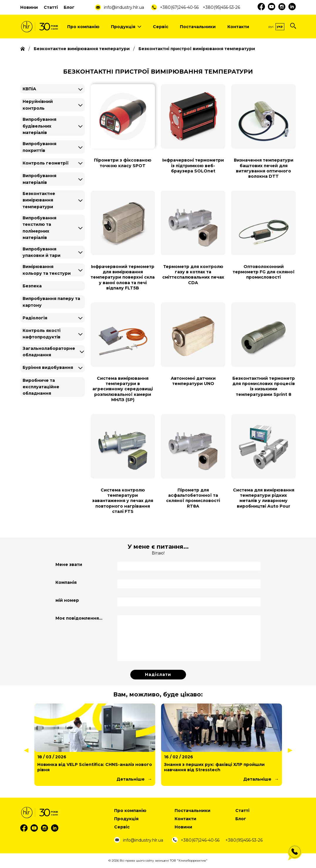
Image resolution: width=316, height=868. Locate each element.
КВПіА (29, 89)
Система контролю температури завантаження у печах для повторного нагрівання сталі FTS (123, 501)
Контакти (238, 27)
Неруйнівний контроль (38, 105)
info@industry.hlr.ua (124, 7)
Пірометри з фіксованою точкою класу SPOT (123, 163)
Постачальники (198, 27)
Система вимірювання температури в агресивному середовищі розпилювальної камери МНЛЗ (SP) (123, 389)
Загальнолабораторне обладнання (49, 352)
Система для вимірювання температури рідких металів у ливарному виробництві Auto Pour (264, 498)
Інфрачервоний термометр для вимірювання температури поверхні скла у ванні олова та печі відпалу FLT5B (123, 277)
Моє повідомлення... (79, 618)
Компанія (66, 582)
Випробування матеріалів (39, 179)
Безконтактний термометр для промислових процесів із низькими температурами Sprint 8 (264, 386)
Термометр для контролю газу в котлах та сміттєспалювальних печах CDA (193, 275)
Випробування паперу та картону (51, 302)
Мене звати (69, 564)
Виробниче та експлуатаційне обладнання (41, 387)
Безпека (32, 286)
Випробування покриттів (39, 147)
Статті (51, 7)
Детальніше (131, 779)
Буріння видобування (48, 367)
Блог (69, 7)
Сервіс (161, 27)
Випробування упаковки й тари (42, 252)
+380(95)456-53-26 (221, 7)
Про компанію (83, 27)
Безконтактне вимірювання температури (39, 200)
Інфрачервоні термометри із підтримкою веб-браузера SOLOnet (193, 165)
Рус (271, 27)
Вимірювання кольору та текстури (47, 270)
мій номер (67, 600)
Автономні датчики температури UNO (193, 381)
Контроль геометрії (46, 163)
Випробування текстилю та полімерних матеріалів (39, 228)
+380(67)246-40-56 (179, 7)
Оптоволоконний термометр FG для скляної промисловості (264, 272)
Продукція (126, 27)
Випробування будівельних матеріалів (39, 126)
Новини (29, 7)
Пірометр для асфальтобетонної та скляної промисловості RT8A (193, 498)
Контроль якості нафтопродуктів (42, 334)
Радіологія (35, 318)
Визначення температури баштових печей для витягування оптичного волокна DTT (264, 168)
